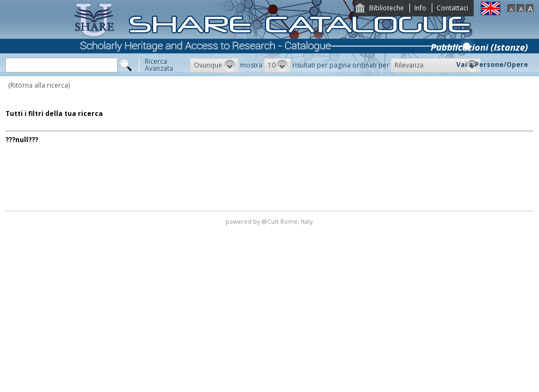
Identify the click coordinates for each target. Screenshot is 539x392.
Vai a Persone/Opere (492, 65)
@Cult (271, 221)
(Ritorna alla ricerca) (39, 85)
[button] (214, 65)
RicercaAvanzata (159, 65)
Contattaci (452, 8)
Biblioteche (387, 8)
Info (420, 8)
